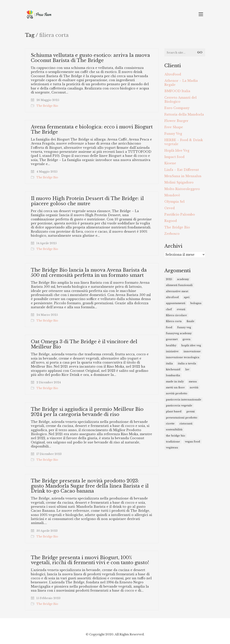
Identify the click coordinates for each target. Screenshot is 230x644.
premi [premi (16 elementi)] (191, 411)
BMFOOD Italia (177, 91)
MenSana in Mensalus (183, 176)
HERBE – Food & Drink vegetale (184, 142)
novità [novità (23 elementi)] (194, 387)
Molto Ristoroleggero (182, 189)
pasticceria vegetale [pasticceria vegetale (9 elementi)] (179, 405)
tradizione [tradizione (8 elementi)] (173, 442)
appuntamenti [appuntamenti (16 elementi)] (176, 303)
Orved (170, 208)
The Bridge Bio (47, 106)
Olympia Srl (174, 202)
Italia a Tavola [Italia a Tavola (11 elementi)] (187, 363)
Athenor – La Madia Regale (181, 83)
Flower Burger (176, 121)
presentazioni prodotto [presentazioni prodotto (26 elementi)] (182, 418)
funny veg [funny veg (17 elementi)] (184, 327)
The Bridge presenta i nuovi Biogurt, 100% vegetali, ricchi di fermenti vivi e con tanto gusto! (90, 560)
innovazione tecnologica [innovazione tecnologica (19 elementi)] (183, 357)
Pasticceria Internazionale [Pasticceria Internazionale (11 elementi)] (184, 400)
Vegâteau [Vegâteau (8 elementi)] (172, 448)
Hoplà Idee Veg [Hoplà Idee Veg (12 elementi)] (191, 345)
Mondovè (172, 195)
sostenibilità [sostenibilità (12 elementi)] (174, 429)
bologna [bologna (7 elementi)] (196, 303)
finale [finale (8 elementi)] (190, 321)
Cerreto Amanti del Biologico (181, 100)
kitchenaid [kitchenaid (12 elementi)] (173, 369)
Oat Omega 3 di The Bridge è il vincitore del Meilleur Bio (84, 344)
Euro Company (177, 108)
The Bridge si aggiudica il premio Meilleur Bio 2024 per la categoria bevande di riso (87, 412)
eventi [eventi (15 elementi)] (181, 309)
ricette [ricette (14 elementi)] (170, 424)
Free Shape (174, 127)
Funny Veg (173, 134)
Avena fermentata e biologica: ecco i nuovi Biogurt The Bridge (92, 129)
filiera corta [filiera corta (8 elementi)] (174, 321)
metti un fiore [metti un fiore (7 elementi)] (175, 387)
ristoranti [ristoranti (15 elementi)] (186, 424)
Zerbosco (172, 234)
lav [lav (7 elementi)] (187, 369)
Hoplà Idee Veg (177, 150)
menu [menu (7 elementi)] (193, 382)
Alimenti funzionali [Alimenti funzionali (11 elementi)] (179, 285)
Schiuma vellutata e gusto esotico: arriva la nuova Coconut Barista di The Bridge (90, 58)
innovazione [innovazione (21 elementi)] (192, 351)
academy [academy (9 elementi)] (183, 279)
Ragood (171, 221)
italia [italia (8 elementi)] (169, 363)
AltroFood (173, 74)
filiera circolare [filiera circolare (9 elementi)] (176, 315)
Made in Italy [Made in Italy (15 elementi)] (175, 382)
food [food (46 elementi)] (169, 327)
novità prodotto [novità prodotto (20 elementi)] (177, 393)
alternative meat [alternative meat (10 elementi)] (177, 291)
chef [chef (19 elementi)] (169, 309)
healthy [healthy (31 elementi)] (171, 345)
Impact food (174, 157)
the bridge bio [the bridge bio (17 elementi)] (176, 436)
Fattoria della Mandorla (184, 114)
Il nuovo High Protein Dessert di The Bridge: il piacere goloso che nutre (87, 201)
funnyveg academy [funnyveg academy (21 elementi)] (179, 333)
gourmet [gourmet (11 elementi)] (172, 339)
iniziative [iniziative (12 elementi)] (172, 351)
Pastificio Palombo (180, 214)
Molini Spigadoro (179, 182)
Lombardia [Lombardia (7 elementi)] (173, 375)
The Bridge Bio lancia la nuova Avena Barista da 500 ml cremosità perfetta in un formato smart (89, 273)
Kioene (170, 163)
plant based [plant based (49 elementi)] (174, 411)
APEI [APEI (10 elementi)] (187, 297)
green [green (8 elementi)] (187, 339)
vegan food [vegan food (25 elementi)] (192, 442)
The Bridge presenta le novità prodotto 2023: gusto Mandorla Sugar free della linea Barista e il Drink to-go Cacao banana (90, 486)
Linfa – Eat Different (182, 170)
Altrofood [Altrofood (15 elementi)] (172, 297)
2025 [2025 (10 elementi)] (169, 279)
